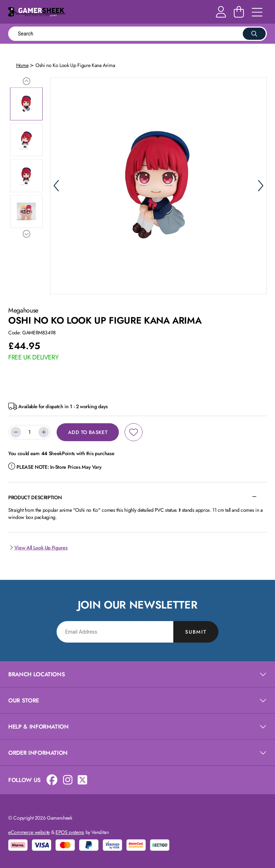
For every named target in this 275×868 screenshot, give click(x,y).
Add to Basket (88, 432)
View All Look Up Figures (38, 548)
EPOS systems (70, 832)
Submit (196, 632)
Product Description (35, 497)
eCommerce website (29, 832)
